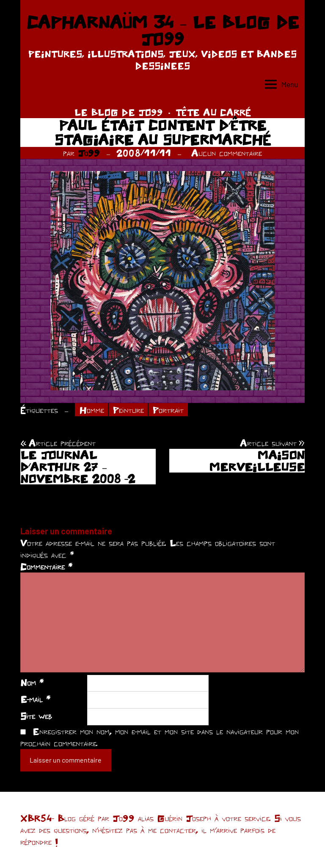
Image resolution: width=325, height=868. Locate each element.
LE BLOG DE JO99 (119, 112)
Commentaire (46, 567)
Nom (32, 683)
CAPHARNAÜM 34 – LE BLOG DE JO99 (162, 30)
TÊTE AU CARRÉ (213, 112)
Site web (36, 716)
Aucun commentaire (227, 153)
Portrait (168, 410)
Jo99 (89, 153)
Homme (92, 410)
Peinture (128, 410)
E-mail (35, 699)
